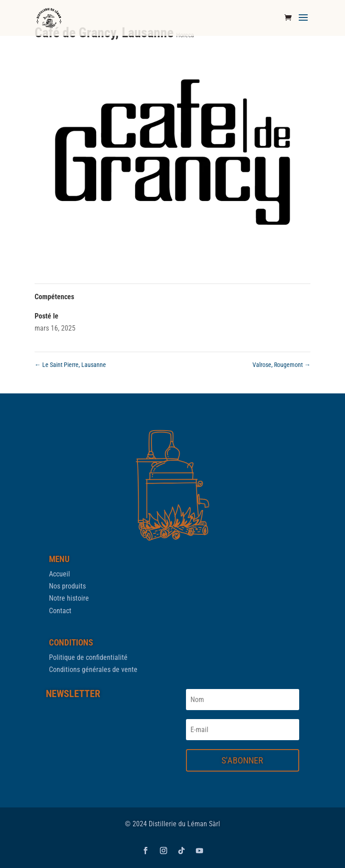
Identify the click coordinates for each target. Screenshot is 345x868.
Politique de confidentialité (88, 657)
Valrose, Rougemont (281, 365)
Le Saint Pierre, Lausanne (70, 365)
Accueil (60, 574)
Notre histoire (69, 598)
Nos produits (67, 586)
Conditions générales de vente (93, 670)
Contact (60, 611)
